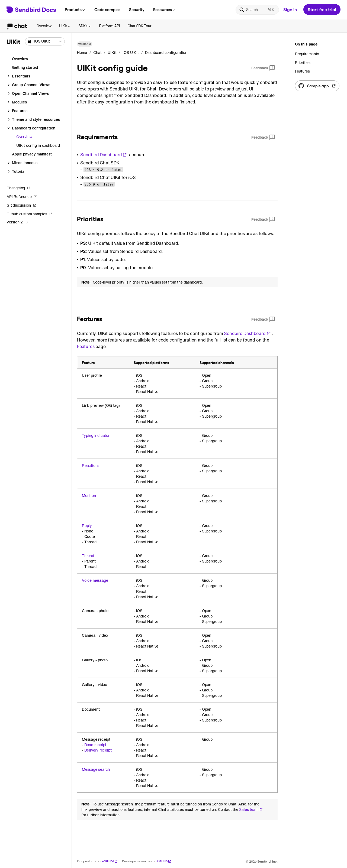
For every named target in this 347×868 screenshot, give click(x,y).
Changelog (18, 188)
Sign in (290, 9)
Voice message (95, 580)
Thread (88, 556)
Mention (89, 496)
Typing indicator (96, 435)
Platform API (110, 26)
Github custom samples (30, 214)
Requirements (307, 54)
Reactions (91, 466)
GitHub (164, 861)
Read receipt (95, 745)
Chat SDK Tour (140, 26)
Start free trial (322, 9)
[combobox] (45, 41)
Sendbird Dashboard (104, 155)
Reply (87, 526)
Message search (96, 769)
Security (137, 9)
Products (75, 9)
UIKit (65, 26)
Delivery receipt (98, 750)
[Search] (257, 10)
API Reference (22, 196)
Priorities (303, 62)
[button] (45, 41)
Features (86, 346)
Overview (44, 26)
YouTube (110, 861)
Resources (165, 9)
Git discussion (21, 205)
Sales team (251, 810)
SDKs (85, 26)
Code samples (107, 9)
